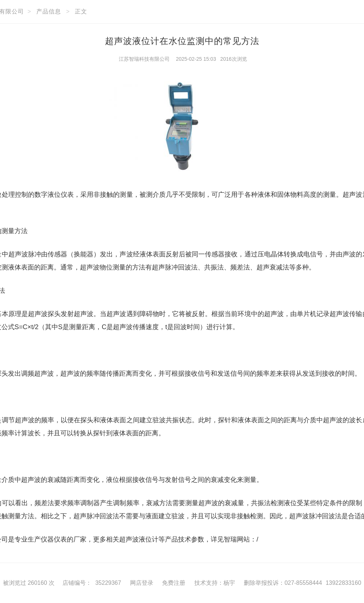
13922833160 (343, 583)
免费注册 (174, 583)
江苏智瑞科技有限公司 (144, 59)
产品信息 (49, 11)
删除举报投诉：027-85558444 (283, 583)
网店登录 (142, 583)
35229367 (108, 583)
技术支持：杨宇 (215, 583)
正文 (81, 11)
